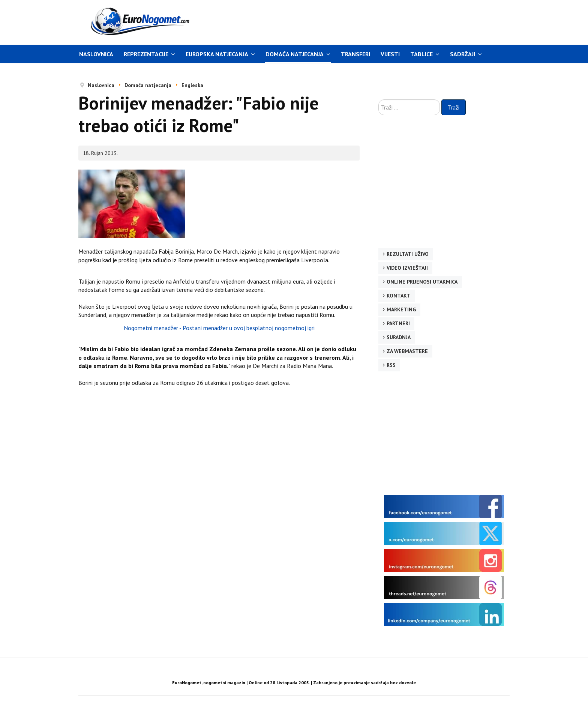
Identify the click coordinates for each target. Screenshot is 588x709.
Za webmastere (407, 351)
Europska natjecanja (217, 54)
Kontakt (398, 296)
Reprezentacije (146, 54)
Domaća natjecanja (295, 54)
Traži (454, 107)
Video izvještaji (407, 268)
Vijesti (390, 54)
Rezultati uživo (408, 254)
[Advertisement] (365, 21)
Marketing (401, 309)
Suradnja (399, 337)
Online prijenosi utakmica (422, 282)
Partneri (398, 323)
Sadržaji (463, 54)
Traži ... (379, 100)
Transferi (355, 54)
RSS (391, 365)
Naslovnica (96, 54)
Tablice (421, 54)
